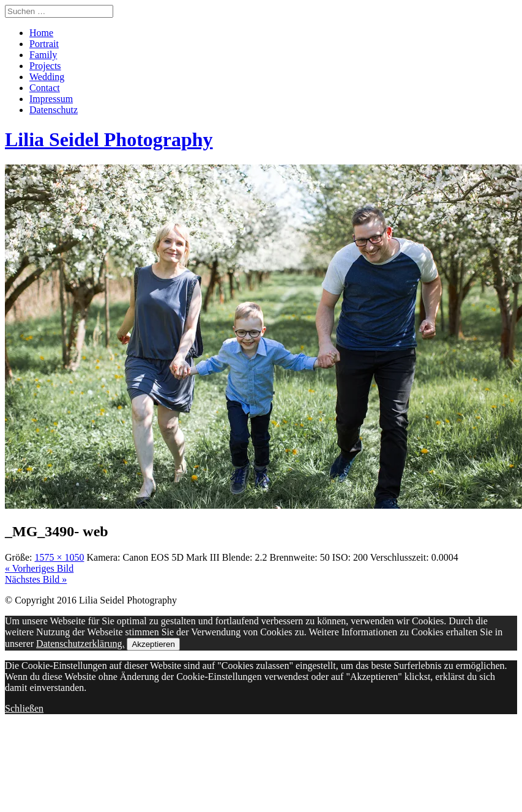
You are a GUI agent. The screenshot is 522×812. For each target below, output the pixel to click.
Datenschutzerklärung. (80, 644)
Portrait (44, 44)
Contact (45, 88)
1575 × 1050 (59, 557)
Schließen (24, 708)
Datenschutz (54, 110)
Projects (45, 66)
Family (43, 55)
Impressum (51, 99)
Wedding (47, 77)
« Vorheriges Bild (39, 568)
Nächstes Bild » (36, 579)
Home (41, 33)
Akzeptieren (153, 644)
